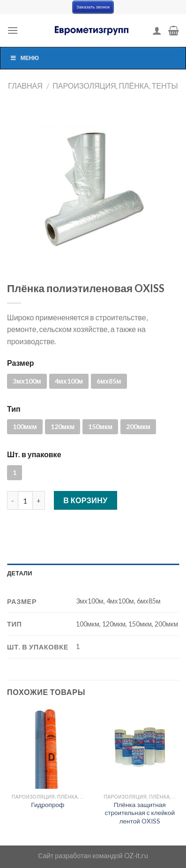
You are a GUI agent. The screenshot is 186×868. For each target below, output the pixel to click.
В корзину (86, 500)
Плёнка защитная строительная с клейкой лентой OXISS (140, 813)
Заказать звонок (93, 7)
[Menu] (13, 30)
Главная (25, 86)
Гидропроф (48, 805)
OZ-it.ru (136, 856)
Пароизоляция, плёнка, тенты (115, 86)
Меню (24, 58)
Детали (20, 573)
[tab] (93, 573)
